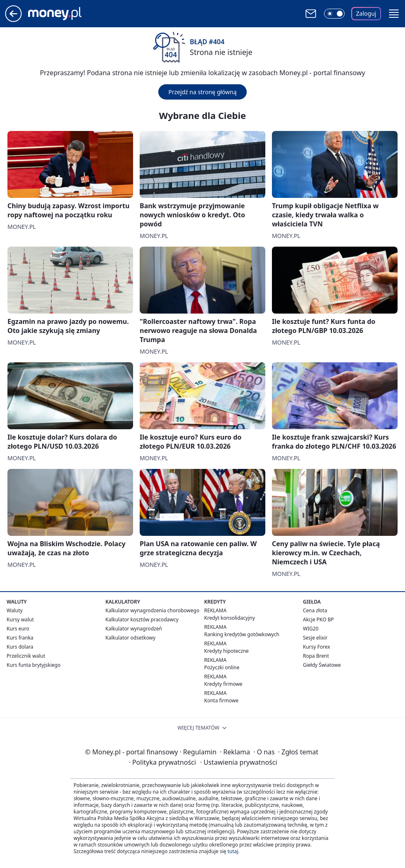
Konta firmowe (221, 700)
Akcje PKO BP (318, 619)
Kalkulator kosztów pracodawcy (142, 619)
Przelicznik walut (26, 656)
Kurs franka (20, 638)
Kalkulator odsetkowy (130, 638)
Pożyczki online (222, 667)
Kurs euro (18, 629)
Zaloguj (366, 13)
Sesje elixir (315, 638)
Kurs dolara (20, 647)
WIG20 (311, 629)
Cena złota (315, 610)
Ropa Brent (316, 656)
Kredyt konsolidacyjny (230, 618)
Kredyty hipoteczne (226, 651)
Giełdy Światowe (322, 665)
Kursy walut (20, 619)
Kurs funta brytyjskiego (33, 665)
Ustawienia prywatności (238, 762)
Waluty (15, 610)
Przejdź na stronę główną (202, 92)
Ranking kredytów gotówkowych (242, 634)
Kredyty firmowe (223, 684)
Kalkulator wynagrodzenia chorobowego (152, 610)
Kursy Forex (317, 647)
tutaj (233, 851)
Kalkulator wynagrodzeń (134, 629)
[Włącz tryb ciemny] (334, 14)
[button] (394, 14)
